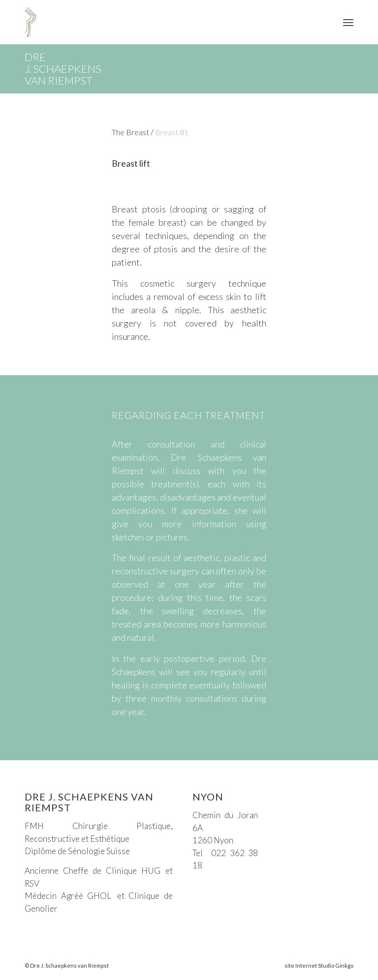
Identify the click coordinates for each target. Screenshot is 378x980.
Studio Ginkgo (336, 965)
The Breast (130, 132)
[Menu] (348, 22)
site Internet (301, 965)
